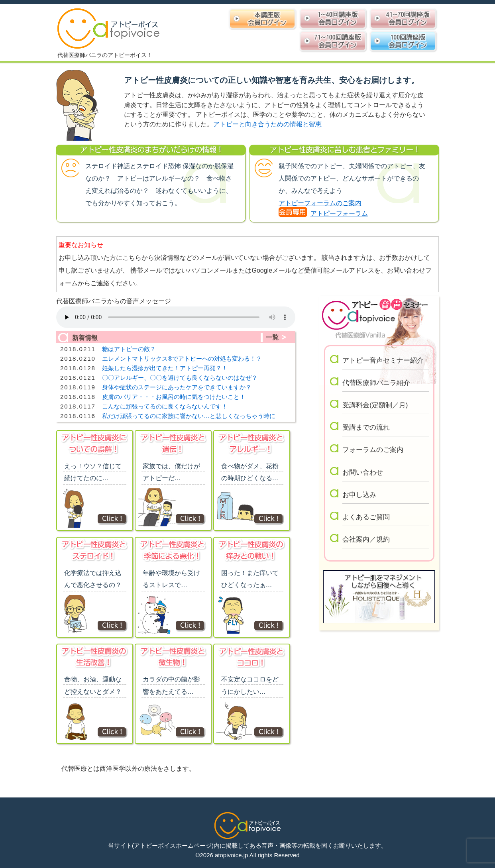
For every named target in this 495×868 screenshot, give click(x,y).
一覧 (272, 337)
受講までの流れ (366, 427)
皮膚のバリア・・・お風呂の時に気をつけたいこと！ (174, 397)
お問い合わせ (363, 472)
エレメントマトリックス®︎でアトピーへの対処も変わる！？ (182, 358)
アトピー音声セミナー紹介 (383, 360)
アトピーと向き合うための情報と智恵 (267, 124)
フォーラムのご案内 (373, 450)
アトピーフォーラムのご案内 (320, 203)
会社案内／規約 (366, 539)
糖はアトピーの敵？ (129, 349)
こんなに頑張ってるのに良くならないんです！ (165, 406)
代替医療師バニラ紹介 (376, 383)
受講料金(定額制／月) (375, 405)
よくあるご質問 (366, 517)
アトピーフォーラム (339, 213)
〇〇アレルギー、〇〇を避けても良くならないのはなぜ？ (180, 378)
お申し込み (359, 495)
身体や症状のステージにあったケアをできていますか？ (177, 387)
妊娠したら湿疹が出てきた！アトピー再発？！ (165, 368)
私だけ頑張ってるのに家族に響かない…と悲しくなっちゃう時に (189, 416)
